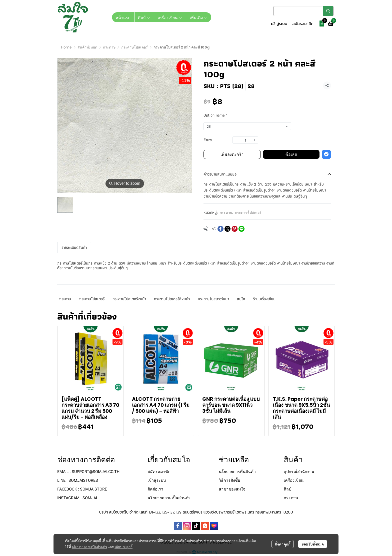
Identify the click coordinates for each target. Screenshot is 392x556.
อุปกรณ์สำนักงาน (299, 472)
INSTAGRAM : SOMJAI (77, 498)
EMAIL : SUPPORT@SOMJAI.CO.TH (88, 472)
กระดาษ (109, 47)
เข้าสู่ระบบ (279, 23)
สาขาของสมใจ (232, 489)
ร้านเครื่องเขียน (264, 299)
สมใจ (241, 299)
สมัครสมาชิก (303, 23)
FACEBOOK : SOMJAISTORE (82, 489)
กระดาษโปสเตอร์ (134, 47)
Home (66, 47)
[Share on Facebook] (220, 229)
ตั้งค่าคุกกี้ (283, 544)
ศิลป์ (287, 489)
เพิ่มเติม (199, 17)
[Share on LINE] (241, 229)
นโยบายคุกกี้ (123, 547)
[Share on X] (227, 229)
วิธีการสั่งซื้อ (229, 480)
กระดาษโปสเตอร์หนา (213, 299)
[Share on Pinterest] (234, 229)
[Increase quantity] (254, 140)
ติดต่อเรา (155, 489)
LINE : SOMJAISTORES (78, 480)
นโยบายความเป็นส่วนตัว (89, 547)
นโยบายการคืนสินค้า (237, 472)
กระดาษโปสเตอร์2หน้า (129, 299)
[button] (303, 11)
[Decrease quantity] (236, 140)
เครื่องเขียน (294, 480)
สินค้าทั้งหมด (87, 47)
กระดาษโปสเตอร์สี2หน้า (172, 299)
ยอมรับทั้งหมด (313, 544)
